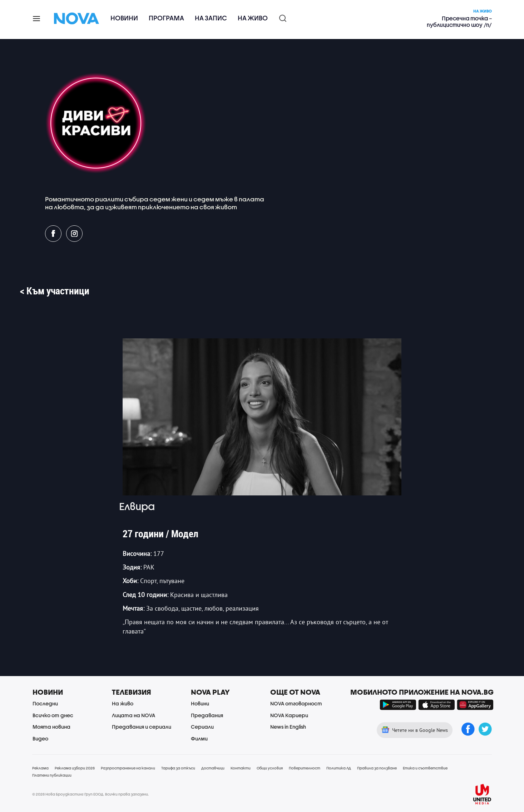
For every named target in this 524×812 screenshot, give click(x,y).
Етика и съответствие (425, 768)
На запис (211, 18)
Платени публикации (52, 775)
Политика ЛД (339, 768)
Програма (166, 18)
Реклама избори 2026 (75, 768)
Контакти (241, 768)
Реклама (40, 768)
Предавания (207, 715)
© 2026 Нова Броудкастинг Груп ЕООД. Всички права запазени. (91, 794)
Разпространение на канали (128, 768)
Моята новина (51, 727)
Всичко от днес (53, 715)
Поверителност (305, 768)
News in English (288, 727)
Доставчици (213, 768)
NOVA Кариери (289, 715)
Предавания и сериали (142, 727)
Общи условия (270, 768)
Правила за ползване (377, 768)
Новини (124, 18)
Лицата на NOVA (134, 715)
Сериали (202, 727)
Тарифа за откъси (178, 768)
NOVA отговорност (296, 703)
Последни (45, 703)
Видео (40, 738)
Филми (199, 738)
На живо (253, 18)
